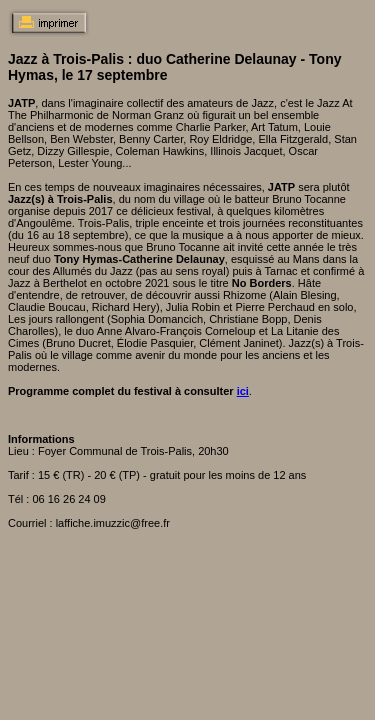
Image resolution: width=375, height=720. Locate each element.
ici (243, 391)
